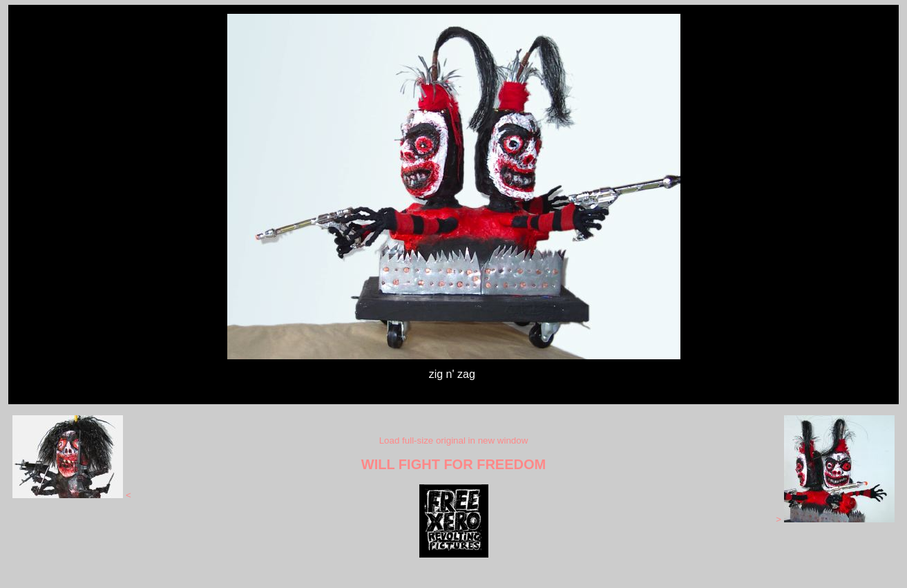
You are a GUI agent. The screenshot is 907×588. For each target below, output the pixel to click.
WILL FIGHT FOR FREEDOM (454, 464)
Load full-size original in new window (454, 440)
